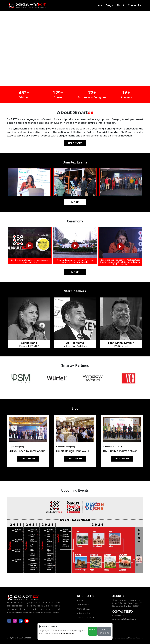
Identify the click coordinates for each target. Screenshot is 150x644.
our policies (68, 634)
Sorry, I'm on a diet (104, 631)
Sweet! (93, 630)
